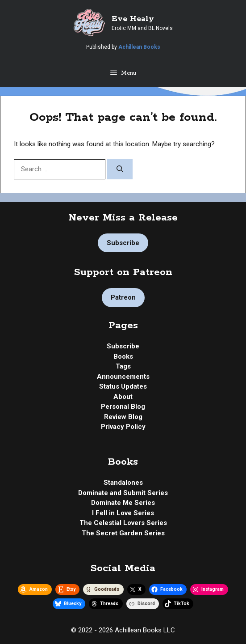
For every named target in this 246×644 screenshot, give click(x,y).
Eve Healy (133, 19)
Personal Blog (123, 407)
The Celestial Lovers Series (123, 523)
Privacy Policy (123, 427)
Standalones (123, 483)
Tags (123, 366)
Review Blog (123, 417)
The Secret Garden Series (123, 533)
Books (123, 356)
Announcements (123, 377)
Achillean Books (139, 47)
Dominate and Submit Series (123, 493)
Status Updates (123, 386)
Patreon (123, 297)
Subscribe (123, 243)
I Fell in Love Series (123, 513)
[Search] (120, 169)
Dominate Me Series (123, 503)
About (123, 397)
